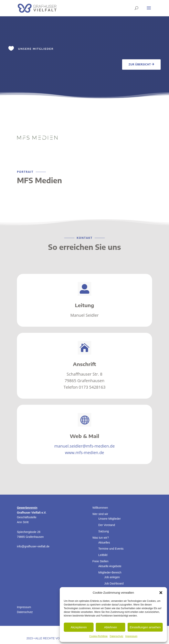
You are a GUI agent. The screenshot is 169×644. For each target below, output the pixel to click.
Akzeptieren (79, 627)
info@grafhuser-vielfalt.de (33, 546)
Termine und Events (111, 549)
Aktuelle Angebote (110, 566)
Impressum (131, 636)
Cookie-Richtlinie (98, 636)
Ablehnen (110, 627)
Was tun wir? (101, 538)
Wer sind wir (100, 514)
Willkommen (100, 508)
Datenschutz (117, 636)
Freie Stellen (100, 561)
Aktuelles (104, 543)
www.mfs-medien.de (84, 453)
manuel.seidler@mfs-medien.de (84, 446)
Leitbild (103, 555)
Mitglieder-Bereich (110, 572)
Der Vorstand (107, 525)
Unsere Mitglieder (109, 519)
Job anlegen (112, 577)
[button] (161, 593)
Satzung (103, 531)
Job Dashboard (114, 583)
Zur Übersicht (140, 64)
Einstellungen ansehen (145, 627)
